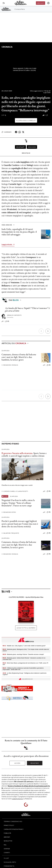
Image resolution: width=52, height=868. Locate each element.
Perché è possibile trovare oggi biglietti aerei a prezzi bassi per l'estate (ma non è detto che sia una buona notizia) (20, 524)
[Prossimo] (48, 331)
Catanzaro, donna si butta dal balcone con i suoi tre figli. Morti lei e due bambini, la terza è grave (19, 357)
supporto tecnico (17, 799)
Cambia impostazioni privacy (14, 829)
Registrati (35, 763)
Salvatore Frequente (10, 533)
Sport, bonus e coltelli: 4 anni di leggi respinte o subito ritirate (24, 454)
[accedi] (48, 3)
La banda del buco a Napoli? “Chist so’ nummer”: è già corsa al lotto (27, 309)
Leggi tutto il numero (26, 628)
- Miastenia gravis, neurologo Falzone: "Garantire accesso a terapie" (23, 654)
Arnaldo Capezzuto (14, 315)
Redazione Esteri (9, 512)
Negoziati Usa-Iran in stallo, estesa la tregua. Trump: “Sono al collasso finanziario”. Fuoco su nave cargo (18, 503)
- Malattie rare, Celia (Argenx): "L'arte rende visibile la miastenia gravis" (24, 646)
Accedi (17, 763)
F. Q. (4, 115)
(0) (49, 365)
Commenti (7, 132)
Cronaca (7, 47)
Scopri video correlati (26, 120)
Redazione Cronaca (10, 365)
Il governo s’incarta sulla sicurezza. (17, 453)
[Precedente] (41, 331)
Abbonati (40, 3)
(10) (48, 115)
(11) (7, 321)
